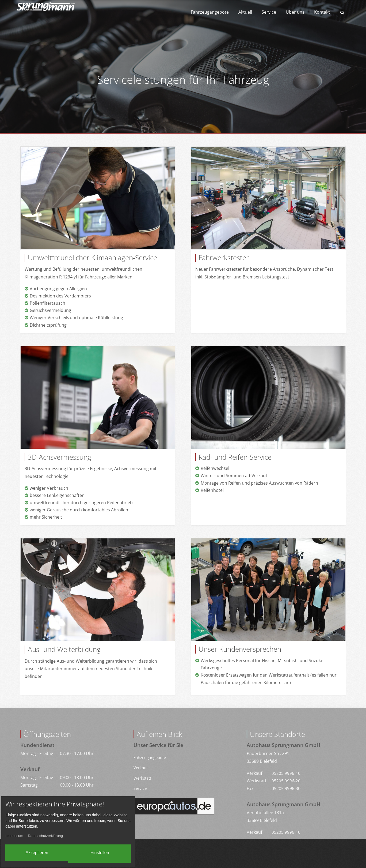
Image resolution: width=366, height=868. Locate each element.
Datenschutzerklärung (51, 834)
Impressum (18, 834)
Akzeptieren (29, 851)
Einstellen (114, 851)
